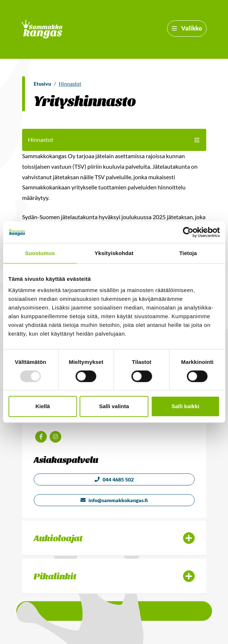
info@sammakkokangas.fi (114, 500)
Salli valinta (114, 406)
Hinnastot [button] (114, 140)
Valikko (187, 28)
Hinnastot (70, 84)
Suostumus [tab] (40, 253)
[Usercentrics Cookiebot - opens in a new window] (188, 232)
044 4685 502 (114, 479)
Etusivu (42, 84)
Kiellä (43, 406)
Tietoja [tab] (188, 253)
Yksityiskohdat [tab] (114, 253)
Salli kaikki (185, 406)
